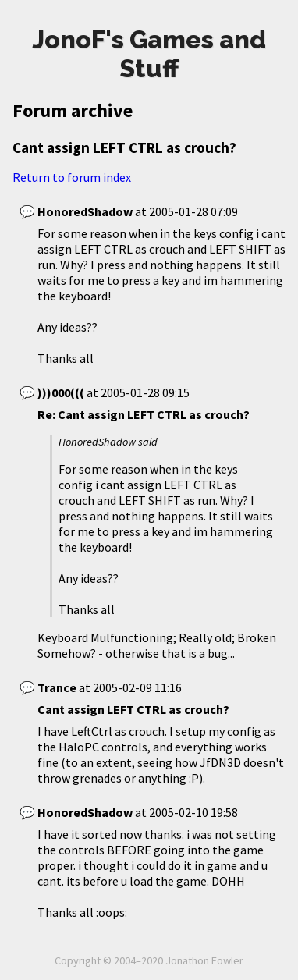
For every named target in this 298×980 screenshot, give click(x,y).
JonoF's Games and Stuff (149, 54)
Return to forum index (72, 177)
